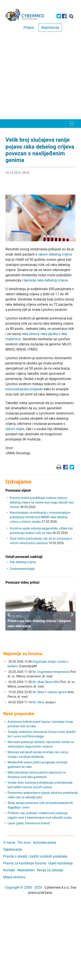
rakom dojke (15, 429)
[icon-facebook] (64, 16)
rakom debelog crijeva (55, 254)
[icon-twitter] (59, 16)
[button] (9, 615)
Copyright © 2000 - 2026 (23, 887)
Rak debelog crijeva (23, 562)
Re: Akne (39, 702)
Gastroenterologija (22, 569)
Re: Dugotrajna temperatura (51, 672)
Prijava (29, 28)
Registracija (50, 28)
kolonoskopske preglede (24, 389)
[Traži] (71, 16)
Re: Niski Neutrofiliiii (46, 682)
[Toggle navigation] (72, 124)
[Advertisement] (40, 77)
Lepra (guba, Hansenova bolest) (29, 823)
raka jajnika (49, 334)
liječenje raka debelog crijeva (46, 280)
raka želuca (30, 334)
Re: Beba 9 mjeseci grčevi (50, 692)
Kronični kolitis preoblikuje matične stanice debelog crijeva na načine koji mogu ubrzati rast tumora (42, 502)
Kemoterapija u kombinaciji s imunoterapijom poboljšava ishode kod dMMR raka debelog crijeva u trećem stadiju (40, 517)
